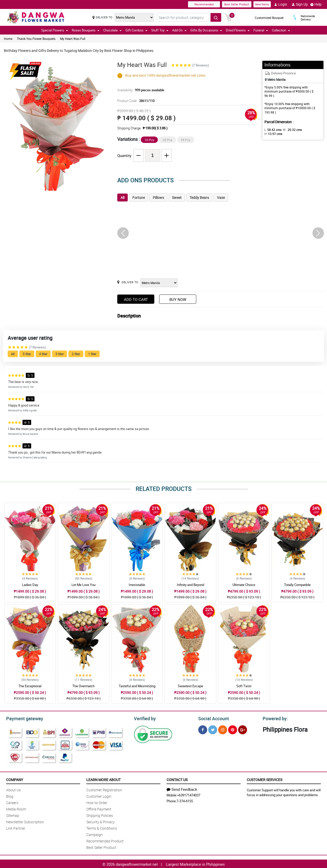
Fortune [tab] (139, 198)
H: (308, 130)
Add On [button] (179, 30)
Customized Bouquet (269, 18)
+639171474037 (189, 794)
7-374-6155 (185, 800)
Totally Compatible (297, 585)
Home (8, 39)
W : (290, 130)
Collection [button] (281, 30)
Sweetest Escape (190, 686)
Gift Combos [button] (136, 30)
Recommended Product (105, 840)
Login (281, 4)
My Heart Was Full (73, 39)
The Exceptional (30, 686)
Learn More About (103, 779)
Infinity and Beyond (190, 585)
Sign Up (300, 4)
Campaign (95, 834)
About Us (13, 789)
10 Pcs (149, 140)
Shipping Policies (100, 815)
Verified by (144, 718)
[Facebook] (203, 729)
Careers (12, 802)
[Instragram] (223, 729)
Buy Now (178, 299)
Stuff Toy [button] (160, 30)
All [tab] (122, 198)
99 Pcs (186, 140)
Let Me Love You (84, 585)
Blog (10, 796)
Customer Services (265, 779)
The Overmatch (83, 686)
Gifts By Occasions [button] (206, 30)
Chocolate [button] (112, 30)
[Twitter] (213, 729)
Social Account (212, 718)
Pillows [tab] (158, 198)
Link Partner (16, 827)
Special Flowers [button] (55, 30)
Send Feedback (182, 788)
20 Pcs (167, 140)
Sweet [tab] (177, 198)
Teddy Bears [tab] (199, 198)
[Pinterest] (233, 729)
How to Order (97, 802)
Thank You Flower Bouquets (36, 39)
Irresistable (137, 585)
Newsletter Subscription (25, 821)
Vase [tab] (221, 198)
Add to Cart (136, 299)
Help (316, 4)
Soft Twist (244, 686)
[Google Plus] (243, 729)
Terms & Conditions (102, 827)
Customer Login (99, 796)
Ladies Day (30, 585)
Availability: (139, 90)
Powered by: (274, 718)
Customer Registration (104, 789)
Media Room (16, 808)
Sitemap (13, 815)
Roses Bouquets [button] (86, 30)
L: (272, 130)
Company (15, 779)
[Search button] (216, 17)
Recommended (204, 4)
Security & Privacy (101, 821)
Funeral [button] (261, 30)
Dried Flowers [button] (238, 30)
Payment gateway (22, 718)
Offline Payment (99, 808)
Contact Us (177, 779)
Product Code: (135, 101)
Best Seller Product (237, 4)
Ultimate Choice (244, 585)
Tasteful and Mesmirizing (137, 686)
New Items (262, 4)
